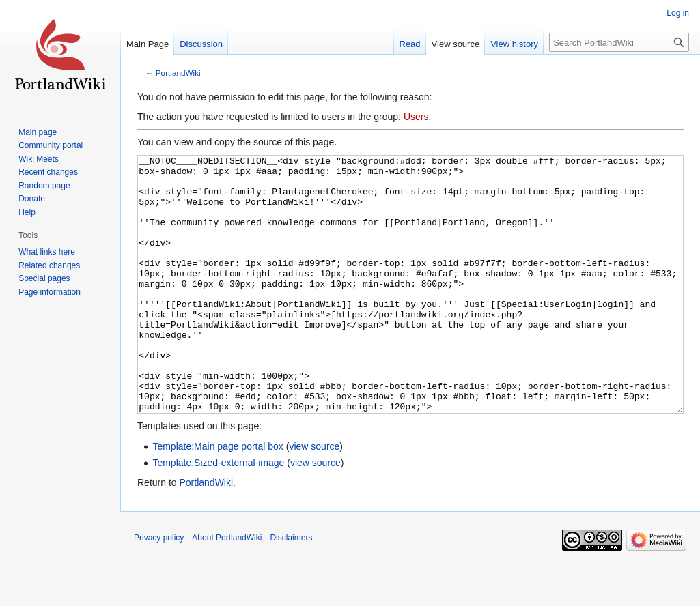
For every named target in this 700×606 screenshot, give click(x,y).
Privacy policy (159, 589)
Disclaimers (291, 589)
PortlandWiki (178, 73)
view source (314, 497)
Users (416, 117)
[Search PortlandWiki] (619, 42)
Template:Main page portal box (218, 497)
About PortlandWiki (227, 589)
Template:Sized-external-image (218, 514)
